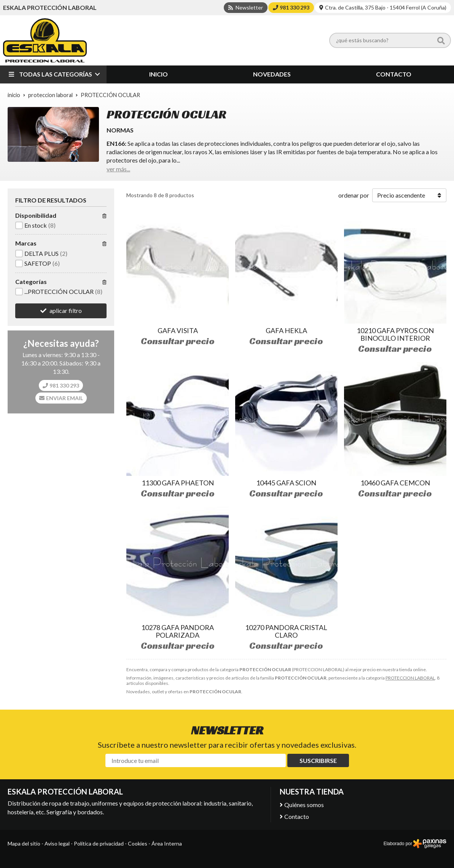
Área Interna (167, 843)
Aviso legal (57, 843)
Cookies (138, 843)
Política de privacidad (99, 843)
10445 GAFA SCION (286, 483)
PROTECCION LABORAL (410, 678)
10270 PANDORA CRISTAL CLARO (286, 631)
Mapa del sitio (24, 843)
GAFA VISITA (178, 330)
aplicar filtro (66, 310)
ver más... (118, 169)
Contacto (297, 816)
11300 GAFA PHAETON (178, 483)
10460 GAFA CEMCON (395, 483)
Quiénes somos (304, 805)
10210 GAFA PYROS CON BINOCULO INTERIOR (395, 334)
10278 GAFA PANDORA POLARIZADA (178, 631)
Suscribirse (318, 760)
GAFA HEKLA (286, 330)
